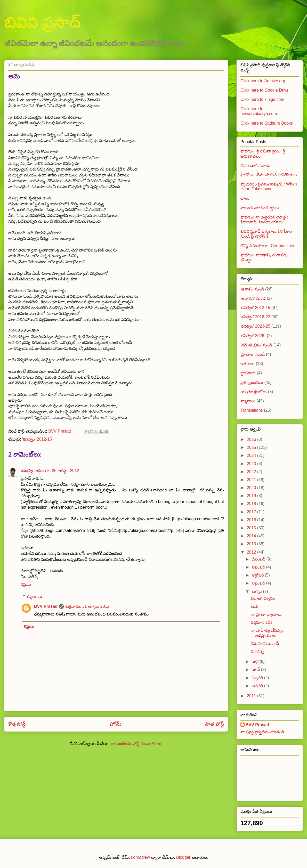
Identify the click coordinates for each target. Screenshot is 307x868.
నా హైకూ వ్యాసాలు (266, 614)
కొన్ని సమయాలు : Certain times (268, 246)
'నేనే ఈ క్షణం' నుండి (256, 345)
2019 (252, 496)
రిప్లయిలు (35, 597)
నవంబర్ (259, 567)
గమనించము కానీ (265, 643)
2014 (252, 536)
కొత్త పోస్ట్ (17, 724)
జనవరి (258, 686)
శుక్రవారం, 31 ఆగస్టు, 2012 (87, 606)
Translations (252, 410)
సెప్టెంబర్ (259, 583)
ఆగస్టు (257, 591)
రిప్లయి (26, 584)
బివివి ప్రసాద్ (42, 22)
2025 (252, 447)
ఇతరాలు (248, 364)
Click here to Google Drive (265, 90)
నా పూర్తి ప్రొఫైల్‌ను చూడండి (262, 732)
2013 (252, 544)
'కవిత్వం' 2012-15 (37, 439)
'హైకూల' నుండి (253, 354)
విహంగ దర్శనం (263, 598)
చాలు (245, 198)
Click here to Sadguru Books (267, 123)
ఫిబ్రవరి (258, 678)
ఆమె (255, 606)
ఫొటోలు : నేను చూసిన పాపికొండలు (269, 175)
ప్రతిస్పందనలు (252, 382)
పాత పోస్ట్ (215, 724)
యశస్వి (27, 471)
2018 (252, 504)
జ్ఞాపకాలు (248, 373)
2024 (252, 455)
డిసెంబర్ (259, 559)
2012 (252, 552)
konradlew (140, 857)
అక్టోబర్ (258, 575)
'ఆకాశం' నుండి (252, 289)
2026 (252, 439)
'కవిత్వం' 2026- (253, 336)
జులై (256, 662)
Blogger (183, 857)
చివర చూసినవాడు (255, 165)
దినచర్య (257, 651)
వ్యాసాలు (248, 401)
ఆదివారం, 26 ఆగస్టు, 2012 (57, 471)
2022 (252, 472)
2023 (252, 464)
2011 (252, 696)
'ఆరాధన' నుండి (253, 298)
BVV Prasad (46, 606)
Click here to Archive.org (263, 81)
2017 (252, 512)
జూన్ (256, 670)
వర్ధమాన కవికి (262, 622)
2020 (252, 488)
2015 (252, 528)
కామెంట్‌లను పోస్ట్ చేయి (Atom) (137, 744)
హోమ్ (115, 724)
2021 (252, 480)
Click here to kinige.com (262, 99)
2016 (252, 520)
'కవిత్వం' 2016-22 (255, 317)
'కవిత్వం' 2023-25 (255, 326)
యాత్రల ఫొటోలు (254, 392)
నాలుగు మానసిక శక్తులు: (260, 208)
